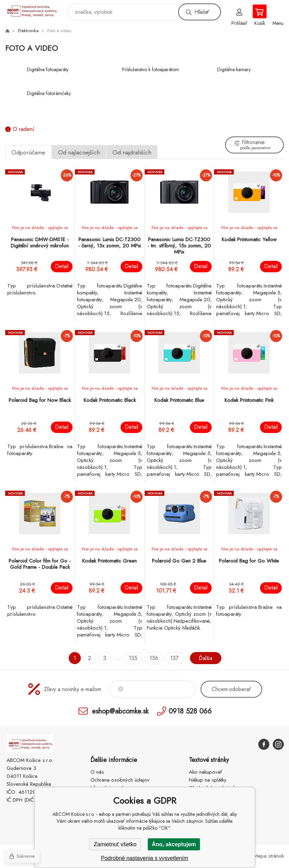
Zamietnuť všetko (115, 844)
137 (174, 658)
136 (154, 658)
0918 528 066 (190, 711)
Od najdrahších (132, 152)
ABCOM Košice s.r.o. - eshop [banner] (36, 10)
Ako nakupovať (205, 772)
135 (133, 658)
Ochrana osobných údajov (120, 780)
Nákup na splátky (208, 780)
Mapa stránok (269, 856)
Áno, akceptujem (174, 844)
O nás (97, 772)
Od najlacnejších (79, 152)
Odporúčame (28, 152)
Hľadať (202, 12)
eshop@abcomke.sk (120, 711)
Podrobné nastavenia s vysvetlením (144, 858)
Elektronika (28, 31)
